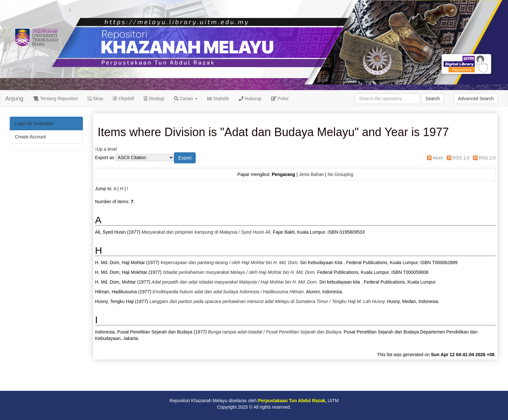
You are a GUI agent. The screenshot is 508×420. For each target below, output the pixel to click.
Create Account (30, 137)
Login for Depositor (34, 123)
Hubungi (250, 99)
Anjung (14, 99)
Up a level (107, 149)
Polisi (280, 99)
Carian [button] (186, 99)
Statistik (218, 99)
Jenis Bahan (311, 174)
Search (433, 99)
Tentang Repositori (55, 99)
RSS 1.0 (461, 158)
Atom (438, 158)
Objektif (123, 99)
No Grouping (340, 174)
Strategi (154, 99)
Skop (95, 99)
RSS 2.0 (487, 158)
